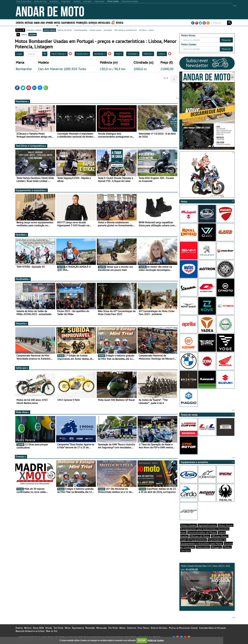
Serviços (93, 23)
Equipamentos (68, 23)
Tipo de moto (82, 54)
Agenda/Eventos (207, 525)
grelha (24, 34)
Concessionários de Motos (202, 533)
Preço (119, 54)
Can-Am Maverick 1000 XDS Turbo (62, 69)
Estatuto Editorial (159, 628)
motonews (108, 30)
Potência (148, 54)
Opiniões (21, 235)
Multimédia (23, 279)
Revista (120, 23)
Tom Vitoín (58, 628)
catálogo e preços (34, 30)
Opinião (49, 23)
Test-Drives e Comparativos (31, 146)
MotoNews (22, 101)
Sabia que (22, 368)
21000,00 (167, 69)
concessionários (81, 30)
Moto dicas (23, 412)
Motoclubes (104, 23)
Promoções (82, 23)
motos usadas (49, 30)
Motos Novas (226, 525)
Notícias (29, 23)
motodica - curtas (146, 30)
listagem (33, 34)
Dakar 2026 (39, 23)
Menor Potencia (59, 54)
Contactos (132, 628)
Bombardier (100, 54)
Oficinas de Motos (200, 536)
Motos (57, 23)
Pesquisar (226, 40)
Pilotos (227, 547)
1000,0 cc (140, 69)
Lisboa (162, 54)
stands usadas (95, 30)
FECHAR (142, 640)
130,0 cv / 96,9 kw (113, 69)
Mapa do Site (52, 631)
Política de (155, 640)
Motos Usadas (189, 525)
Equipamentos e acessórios (31, 190)
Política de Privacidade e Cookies (183, 628)
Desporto (22, 323)
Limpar (19, 54)
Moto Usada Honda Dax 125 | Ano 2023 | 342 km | (207, 585)
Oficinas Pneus (220, 536)
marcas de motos (65, 30)
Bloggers (216, 547)
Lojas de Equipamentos (194, 540)
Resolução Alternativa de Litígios (30, 631)
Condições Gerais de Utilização (212, 628)
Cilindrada (133, 54)
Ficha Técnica (143, 628)
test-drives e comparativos (125, 30)
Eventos (20, 23)
